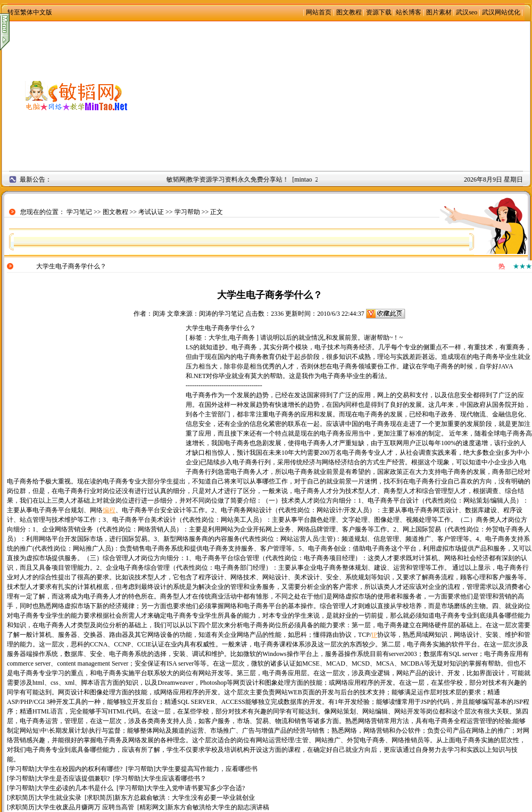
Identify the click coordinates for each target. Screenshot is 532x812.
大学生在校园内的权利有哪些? (80, 769)
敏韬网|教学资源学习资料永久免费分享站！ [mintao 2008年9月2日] (262, 179)
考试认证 (151, 212)
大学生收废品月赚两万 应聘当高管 (85, 807)
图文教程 (349, 12)
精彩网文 (152, 807)
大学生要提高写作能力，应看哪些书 (206, 769)
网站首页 (319, 12)
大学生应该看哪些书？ (174, 778)
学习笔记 (79, 212)
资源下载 (379, 12)
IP (374, 635)
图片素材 (439, 12)
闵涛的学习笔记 (221, 314)
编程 (109, 510)
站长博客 (409, 12)
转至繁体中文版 (30, 12)
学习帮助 (187, 212)
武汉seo (467, 12)
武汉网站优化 (501, 12)
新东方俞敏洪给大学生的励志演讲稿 (218, 807)
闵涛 (159, 314)
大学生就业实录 (59, 798)
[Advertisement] (340, 96)
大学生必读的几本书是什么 (75, 788)
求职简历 (22, 798)
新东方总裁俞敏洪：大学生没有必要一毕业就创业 (185, 798)
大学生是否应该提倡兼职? (73, 778)
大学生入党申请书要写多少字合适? (196, 788)
